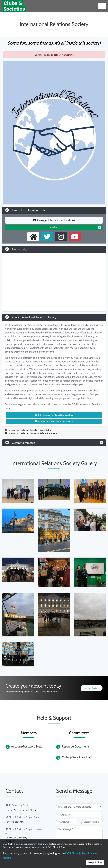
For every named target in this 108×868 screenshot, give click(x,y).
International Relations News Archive (54, 415)
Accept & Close (95, 862)
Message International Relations (54, 220)
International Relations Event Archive (54, 421)
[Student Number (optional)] (92, 822)
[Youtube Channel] (75, 237)
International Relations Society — (29, 430)
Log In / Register (43, 55)
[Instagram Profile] (61, 237)
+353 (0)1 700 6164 (15, 822)
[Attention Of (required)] (79, 807)
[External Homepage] (33, 237)
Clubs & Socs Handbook (77, 757)
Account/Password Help (27, 746)
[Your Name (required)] (67, 822)
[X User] (47, 237)
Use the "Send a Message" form (21, 810)
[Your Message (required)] (79, 834)
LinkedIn (75, 227)
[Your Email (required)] (79, 815)
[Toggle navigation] (102, 6)
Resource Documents (76, 746)
